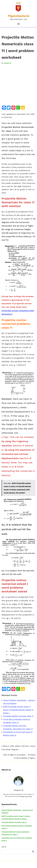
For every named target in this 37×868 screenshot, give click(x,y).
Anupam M (7, 63)
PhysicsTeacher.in (18, 16)
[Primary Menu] (19, 24)
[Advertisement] (18, 86)
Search (4, 847)
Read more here (26, 796)
